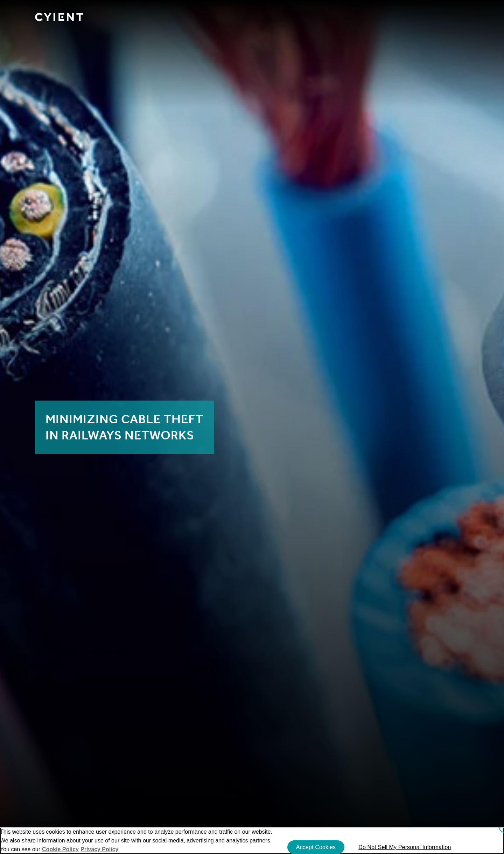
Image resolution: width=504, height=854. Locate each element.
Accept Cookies (316, 847)
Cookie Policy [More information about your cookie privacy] (60, 849)
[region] (252, 841)
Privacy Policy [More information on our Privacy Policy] (100, 849)
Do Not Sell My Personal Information (405, 847)
